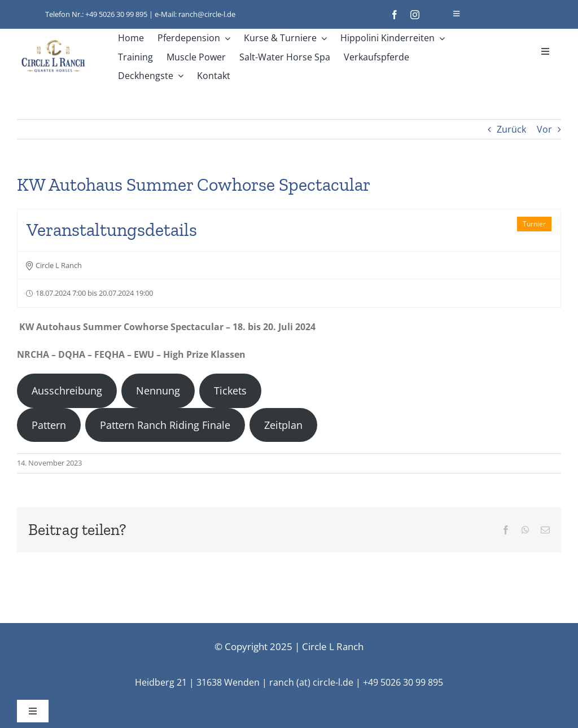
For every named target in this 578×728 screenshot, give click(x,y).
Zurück (511, 129)
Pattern (49, 425)
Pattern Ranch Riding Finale (165, 425)
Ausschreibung (67, 391)
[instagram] (415, 15)
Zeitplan (283, 425)
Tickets (230, 391)
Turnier (534, 224)
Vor (544, 129)
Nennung (158, 391)
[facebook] (395, 15)
